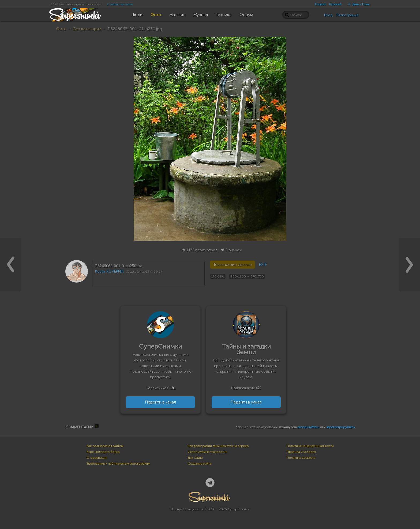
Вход (328, 15)
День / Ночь (357, 4)
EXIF (263, 265)
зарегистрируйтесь (340, 427)
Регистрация (347, 15)
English (320, 4)
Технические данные (232, 265)
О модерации (97, 458)
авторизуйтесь (308, 427)
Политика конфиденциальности (310, 446)
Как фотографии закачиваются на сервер (218, 446)
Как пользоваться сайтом (105, 446)
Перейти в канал (160, 402)
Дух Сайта (195, 458)
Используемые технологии (208, 452)
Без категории (87, 29)
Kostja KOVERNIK (109, 271)
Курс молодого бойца (103, 452)
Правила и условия (301, 452)
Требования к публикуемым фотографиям (118, 464)
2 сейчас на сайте (120, 4)
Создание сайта (199, 464)
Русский (335, 4)
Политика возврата (301, 458)
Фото (61, 29)
